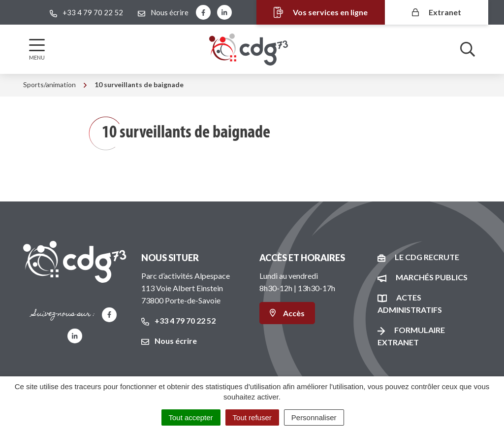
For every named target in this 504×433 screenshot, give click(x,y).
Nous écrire (169, 341)
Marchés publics (432, 277)
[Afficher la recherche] (468, 49)
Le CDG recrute (427, 257)
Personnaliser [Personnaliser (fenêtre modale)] (314, 417)
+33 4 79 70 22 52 (178, 320)
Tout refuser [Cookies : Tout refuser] (252, 417)
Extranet (437, 12)
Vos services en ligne (320, 13)
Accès (287, 313)
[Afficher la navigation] (37, 50)
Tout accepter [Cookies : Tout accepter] (191, 417)
